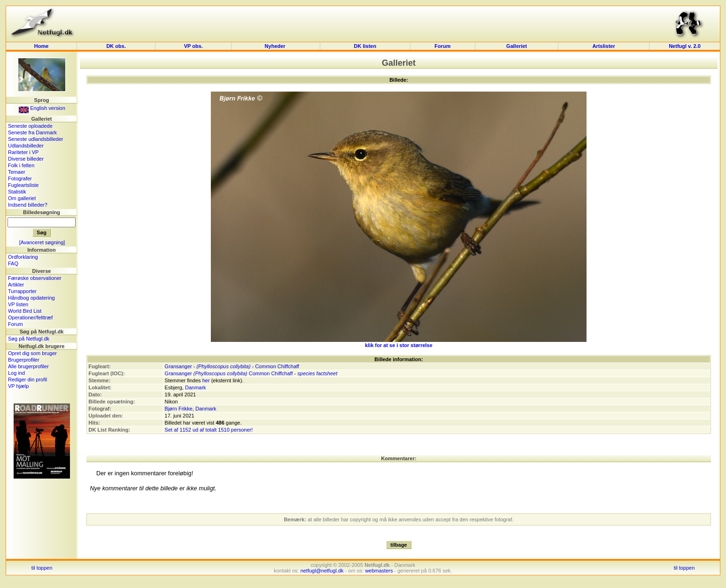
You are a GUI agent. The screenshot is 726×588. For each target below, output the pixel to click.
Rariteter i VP (23, 152)
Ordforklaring (23, 257)
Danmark (196, 387)
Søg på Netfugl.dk (29, 339)
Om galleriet (22, 198)
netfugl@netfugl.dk (322, 571)
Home (42, 46)
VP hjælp (18, 386)
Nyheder (276, 46)
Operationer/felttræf (30, 317)
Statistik (17, 192)
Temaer (17, 172)
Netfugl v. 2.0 (685, 46)
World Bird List (25, 311)
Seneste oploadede (30, 126)
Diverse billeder (26, 159)
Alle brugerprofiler (28, 366)
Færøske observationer (35, 278)
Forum (442, 46)
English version (42, 108)
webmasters (379, 571)
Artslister (603, 46)
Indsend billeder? (28, 205)
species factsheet (317, 373)
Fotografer (20, 178)
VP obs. (193, 46)
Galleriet (517, 46)
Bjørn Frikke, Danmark (191, 409)
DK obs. (116, 46)
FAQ (13, 263)
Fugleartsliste (23, 185)
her (206, 380)
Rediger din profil (27, 379)
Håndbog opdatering (31, 298)
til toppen (42, 568)
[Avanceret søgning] (42, 242)
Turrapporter (22, 291)
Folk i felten (21, 165)
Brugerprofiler (24, 360)
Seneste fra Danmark (32, 132)
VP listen (18, 304)
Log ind (16, 373)
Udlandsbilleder (26, 146)
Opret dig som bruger (32, 353)
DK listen (365, 46)
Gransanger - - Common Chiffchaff (232, 366)
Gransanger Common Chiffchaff (229, 373)
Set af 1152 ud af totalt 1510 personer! (209, 430)
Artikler (16, 285)
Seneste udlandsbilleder (35, 139)
